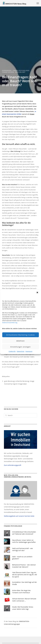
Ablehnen (21, 341)
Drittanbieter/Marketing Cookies (20, 335)
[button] (38, 293)
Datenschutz (21, 351)
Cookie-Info (12, 351)
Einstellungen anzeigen (20, 347)
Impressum (29, 351)
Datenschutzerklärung (10, 323)
